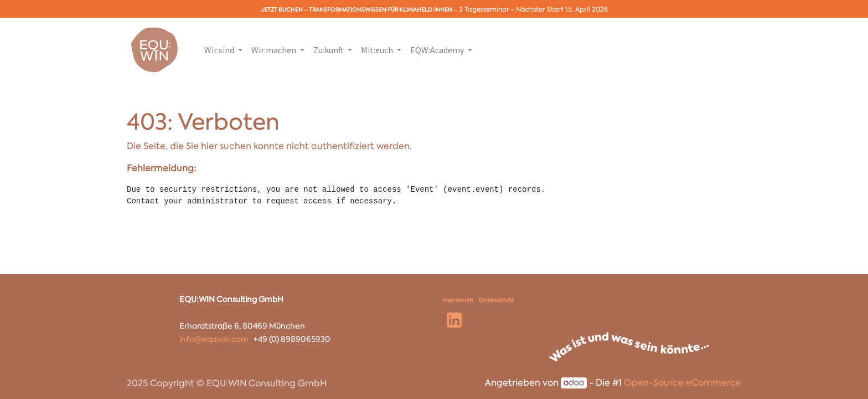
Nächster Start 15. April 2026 (562, 9)
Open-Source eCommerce (683, 383)
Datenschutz (496, 300)
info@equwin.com (214, 339)
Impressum (458, 300)
